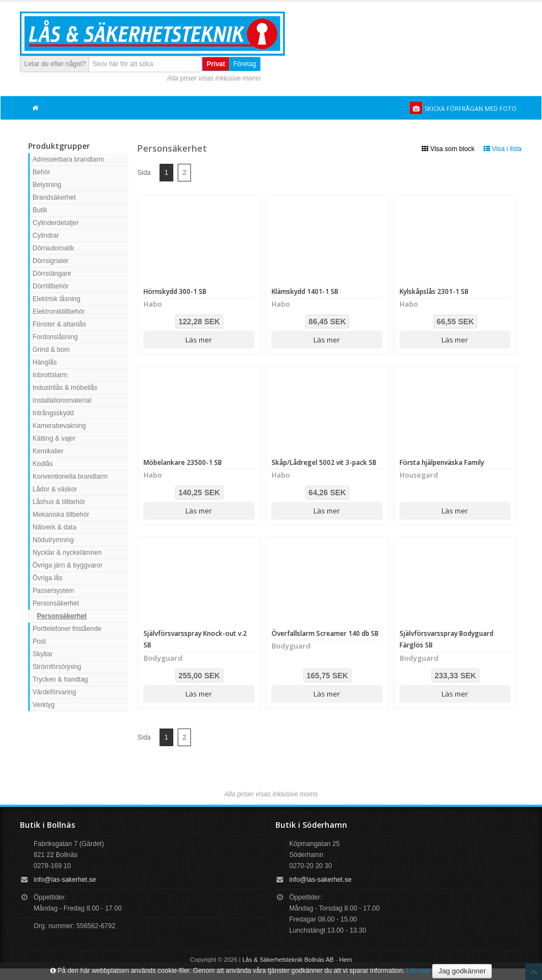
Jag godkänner (462, 971)
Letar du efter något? (55, 64)
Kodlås (43, 464)
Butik (40, 210)
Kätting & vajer (54, 438)
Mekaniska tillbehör (61, 515)
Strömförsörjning (57, 667)
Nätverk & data (54, 527)
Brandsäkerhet (54, 197)
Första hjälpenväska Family (442, 462)
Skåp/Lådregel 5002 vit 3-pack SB (324, 462)
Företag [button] (245, 64)
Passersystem (53, 591)
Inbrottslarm (50, 375)
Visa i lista (503, 149)
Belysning (47, 185)
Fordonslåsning (55, 337)
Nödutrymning (53, 540)
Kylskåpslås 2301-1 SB (434, 291)
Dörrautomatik (53, 248)
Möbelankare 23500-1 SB (183, 462)
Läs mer (199, 340)
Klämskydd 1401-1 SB (305, 291)
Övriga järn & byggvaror (68, 565)
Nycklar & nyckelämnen (67, 553)
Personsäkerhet (56, 603)
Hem (346, 960)
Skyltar (43, 654)
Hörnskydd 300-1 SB (175, 291)
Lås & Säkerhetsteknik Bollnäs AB (288, 960)
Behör (41, 172)
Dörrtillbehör (51, 286)
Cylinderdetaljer (55, 223)
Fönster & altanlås (59, 324)
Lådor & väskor (55, 489)
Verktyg (44, 705)
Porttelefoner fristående (67, 629)
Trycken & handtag (60, 679)
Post (39, 641)
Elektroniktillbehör (59, 312)
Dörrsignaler (51, 261)
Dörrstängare (52, 274)
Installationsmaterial (62, 400)
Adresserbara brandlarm (68, 159)
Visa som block (448, 149)
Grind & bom (51, 350)
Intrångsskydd (53, 413)
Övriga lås (47, 578)
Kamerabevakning (59, 426)
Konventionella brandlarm (70, 476)
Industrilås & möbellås (65, 388)
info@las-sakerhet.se (65, 880)
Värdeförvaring (54, 692)
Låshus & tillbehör (59, 502)
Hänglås (45, 362)
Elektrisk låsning (57, 299)
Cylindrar (46, 235)
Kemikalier (48, 451)
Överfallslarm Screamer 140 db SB (325, 633)
